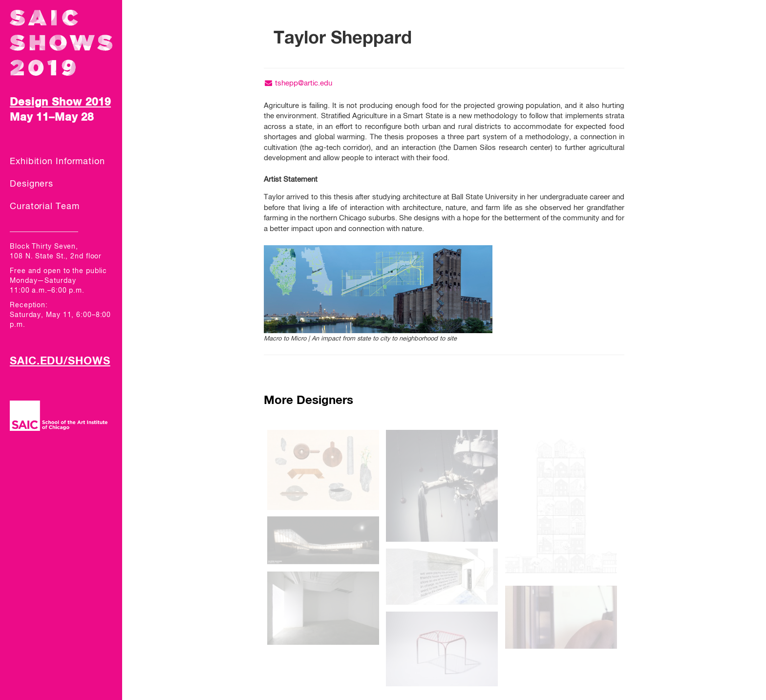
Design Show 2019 (60, 103)
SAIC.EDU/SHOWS (60, 361)
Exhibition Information (57, 162)
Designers (32, 184)
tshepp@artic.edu (298, 83)
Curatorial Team (45, 207)
